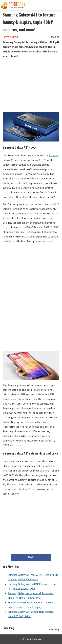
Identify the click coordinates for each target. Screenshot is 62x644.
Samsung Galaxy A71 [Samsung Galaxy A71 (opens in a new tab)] (31, 160)
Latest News (10, 37)
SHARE (31, 557)
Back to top (54, 630)
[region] (31, 86)
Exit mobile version (31, 639)
